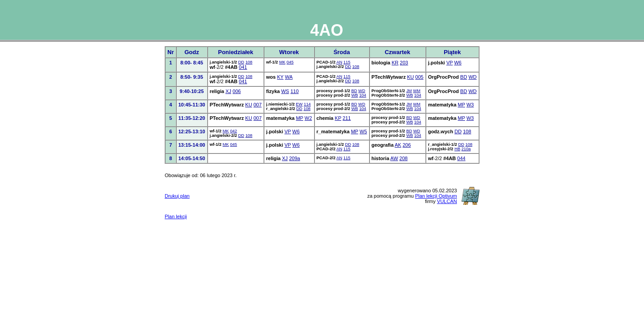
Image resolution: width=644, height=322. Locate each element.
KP (338, 118)
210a (466, 149)
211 (347, 118)
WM (417, 91)
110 (294, 91)
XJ (228, 91)
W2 (308, 118)
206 (407, 145)
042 (233, 131)
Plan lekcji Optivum (436, 196)
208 (403, 158)
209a (294, 158)
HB (457, 149)
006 (237, 91)
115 (347, 62)
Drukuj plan (177, 196)
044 (461, 158)
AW (394, 158)
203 (404, 63)
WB (354, 95)
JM (409, 91)
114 (307, 104)
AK (398, 145)
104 (363, 95)
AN (339, 62)
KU (410, 77)
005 (419, 77)
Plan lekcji (176, 216)
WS (285, 91)
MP (462, 105)
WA (289, 77)
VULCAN (447, 201)
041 (243, 67)
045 (290, 62)
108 (249, 62)
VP (449, 63)
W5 (363, 131)
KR (395, 63)
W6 (458, 63)
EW (299, 104)
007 (258, 105)
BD (464, 77)
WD (472, 77)
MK (282, 62)
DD (241, 62)
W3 (470, 105)
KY (280, 77)
